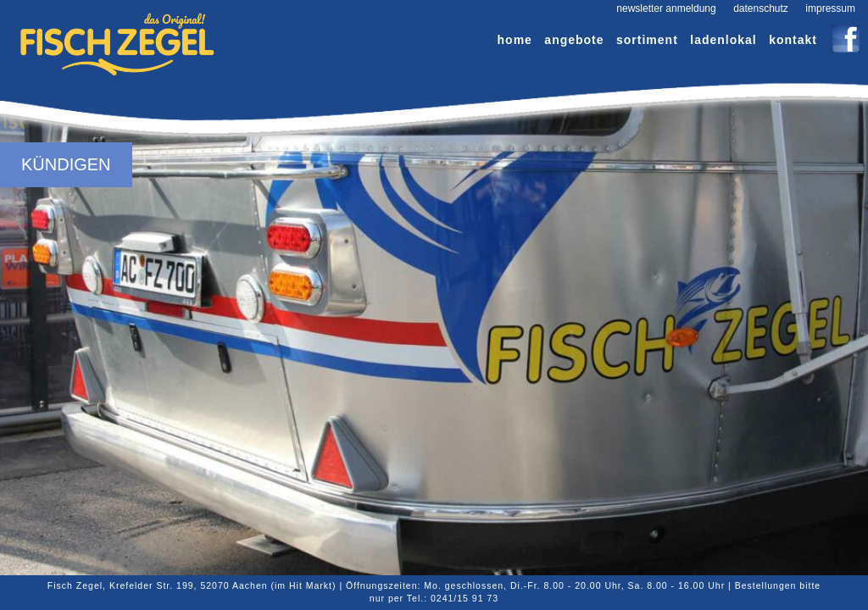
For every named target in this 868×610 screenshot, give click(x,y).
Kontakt (793, 40)
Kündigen (66, 164)
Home (515, 40)
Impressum (830, 8)
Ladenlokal (723, 40)
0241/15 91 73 (465, 598)
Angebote (574, 40)
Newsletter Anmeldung (666, 8)
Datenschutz (761, 8)
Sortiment (647, 40)
